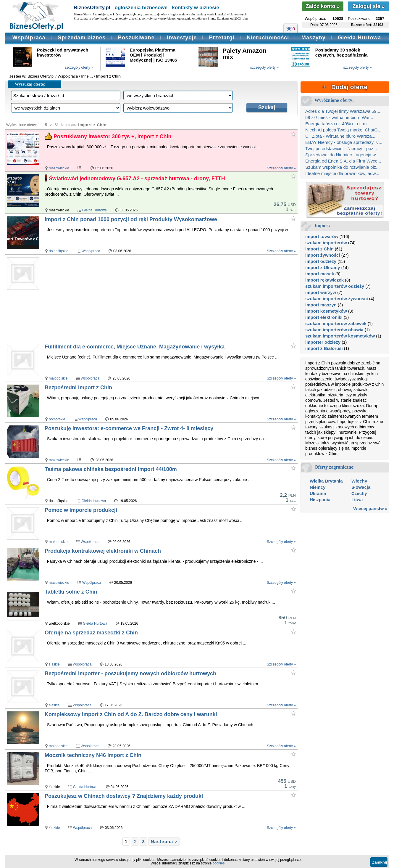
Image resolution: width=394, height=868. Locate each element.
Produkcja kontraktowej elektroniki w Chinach (103, 551)
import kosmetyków (326, 311)
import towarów (322, 236)
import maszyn (321, 305)
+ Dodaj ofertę (345, 87)
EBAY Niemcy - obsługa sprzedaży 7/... (344, 142)
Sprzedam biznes (82, 38)
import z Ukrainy (323, 267)
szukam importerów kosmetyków (340, 336)
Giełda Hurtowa (359, 38)
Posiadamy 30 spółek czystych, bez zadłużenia (341, 52)
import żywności (323, 255)
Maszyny (314, 38)
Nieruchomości (268, 38)
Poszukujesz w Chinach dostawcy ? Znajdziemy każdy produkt (124, 796)
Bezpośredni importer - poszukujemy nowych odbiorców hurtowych (130, 673)
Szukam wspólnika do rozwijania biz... (343, 167)
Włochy (359, 481)
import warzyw (321, 292)
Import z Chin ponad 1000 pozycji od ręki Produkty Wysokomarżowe (131, 219)
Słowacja (361, 487)
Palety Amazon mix (244, 54)
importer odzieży (323, 342)
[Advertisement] (158, 298)
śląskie (54, 664)
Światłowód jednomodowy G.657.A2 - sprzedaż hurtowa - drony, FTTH (137, 179)
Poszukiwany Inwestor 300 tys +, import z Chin (113, 136)
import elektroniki (324, 317)
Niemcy (318, 487)
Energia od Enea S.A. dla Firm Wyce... (343, 161)
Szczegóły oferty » (281, 168)
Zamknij (380, 862)
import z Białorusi (324, 348)
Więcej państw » (370, 508)
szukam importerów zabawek (336, 323)
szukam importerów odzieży (335, 286)
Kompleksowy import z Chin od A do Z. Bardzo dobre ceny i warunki (131, 714)
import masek (320, 274)
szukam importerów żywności (337, 299)
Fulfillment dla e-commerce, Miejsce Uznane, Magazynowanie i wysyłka (135, 347)
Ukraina (318, 493)
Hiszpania (320, 500)
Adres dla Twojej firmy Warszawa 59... (343, 111)
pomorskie (57, 419)
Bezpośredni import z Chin (78, 388)
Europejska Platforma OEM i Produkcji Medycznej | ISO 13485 (154, 55)
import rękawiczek (324, 280)
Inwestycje (182, 38)
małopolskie (58, 378)
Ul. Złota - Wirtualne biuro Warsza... (340, 136)
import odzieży (321, 261)
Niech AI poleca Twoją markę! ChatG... (343, 130)
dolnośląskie (59, 251)
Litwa (357, 500)
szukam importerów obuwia (334, 330)
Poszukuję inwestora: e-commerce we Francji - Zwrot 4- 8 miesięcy (129, 428)
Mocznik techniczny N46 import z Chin (93, 755)
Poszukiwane (136, 38)
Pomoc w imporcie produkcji (81, 510)
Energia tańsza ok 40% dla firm (336, 124)
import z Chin (319, 249)
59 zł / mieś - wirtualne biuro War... (339, 117)
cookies (219, 863)
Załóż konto (323, 6)
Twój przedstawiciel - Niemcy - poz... (341, 148)
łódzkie (54, 828)
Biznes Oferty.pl (41, 76)
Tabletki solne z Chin (71, 592)
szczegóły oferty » (79, 67)
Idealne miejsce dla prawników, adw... (342, 173)
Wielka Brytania (326, 481)
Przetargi (222, 38)
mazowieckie (59, 168)
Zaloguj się (368, 6)
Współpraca (29, 38)
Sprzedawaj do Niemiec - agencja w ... (343, 155)
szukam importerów (326, 243)
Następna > (164, 842)
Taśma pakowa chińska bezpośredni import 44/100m (111, 469)
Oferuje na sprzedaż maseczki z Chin (91, 633)
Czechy (359, 493)
